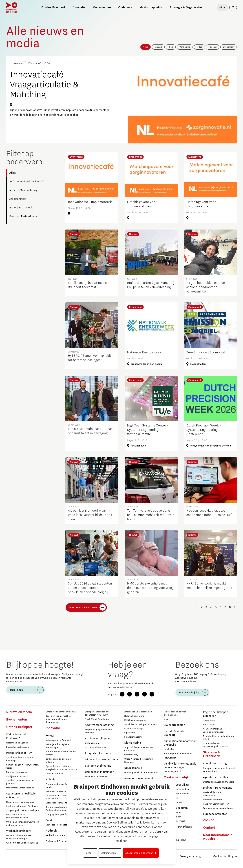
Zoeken (209, 820)
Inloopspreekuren (172, 817)
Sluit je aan (169, 836)
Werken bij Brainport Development (213, 794)
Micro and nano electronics (102, 760)
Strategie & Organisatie (212, 754)
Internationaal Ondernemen (138, 712)
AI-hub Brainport (93, 743)
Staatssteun (209, 725)
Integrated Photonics (98, 753)
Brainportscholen (174, 725)
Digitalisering (133, 743)
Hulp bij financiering (134, 716)
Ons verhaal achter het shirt (20, 788)
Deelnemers (170, 832)
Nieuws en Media (19, 712)
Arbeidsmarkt (17, 199)
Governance (209, 721)
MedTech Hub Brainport (57, 835)
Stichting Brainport (212, 800)
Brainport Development (217, 788)
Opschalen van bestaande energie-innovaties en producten (62, 768)
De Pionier (169, 750)
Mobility (51, 779)
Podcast (213, 47)
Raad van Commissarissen (216, 804)
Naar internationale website (218, 837)
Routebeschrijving (189, 693)
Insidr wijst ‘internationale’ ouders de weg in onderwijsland (180, 768)
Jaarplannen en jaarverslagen (218, 808)
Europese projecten (215, 814)
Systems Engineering (98, 766)
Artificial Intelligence (98, 739)
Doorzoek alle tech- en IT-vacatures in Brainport (19, 837)
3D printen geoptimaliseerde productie (99, 731)
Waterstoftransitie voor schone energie (61, 753)
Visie (166, 719)
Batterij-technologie (21, 208)
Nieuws (158, 47)
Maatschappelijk (176, 777)
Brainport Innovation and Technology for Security (97, 713)
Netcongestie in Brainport (58, 740)
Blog (171, 47)
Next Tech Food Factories (58, 825)
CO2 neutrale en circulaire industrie (59, 761)
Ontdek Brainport (19, 727)
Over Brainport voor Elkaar (177, 790)
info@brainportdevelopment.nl (136, 684)
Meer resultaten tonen (83, 607)
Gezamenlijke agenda (17, 743)
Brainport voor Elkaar (176, 785)
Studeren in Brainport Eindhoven (22, 806)
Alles (146, 47)
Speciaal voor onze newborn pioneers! (20, 782)
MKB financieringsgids (135, 720)
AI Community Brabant (96, 748)
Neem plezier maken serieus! (21, 802)
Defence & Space (56, 841)
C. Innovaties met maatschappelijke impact (216, 745)
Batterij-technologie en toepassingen (57, 746)
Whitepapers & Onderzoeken (178, 754)
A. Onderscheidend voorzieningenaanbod (214, 730)
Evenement (229, 47)
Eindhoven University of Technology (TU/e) (96, 778)
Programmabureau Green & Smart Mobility (62, 786)
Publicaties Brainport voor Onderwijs (180, 743)
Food (49, 820)
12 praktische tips (172, 813)
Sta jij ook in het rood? (17, 776)
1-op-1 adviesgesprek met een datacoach (139, 749)
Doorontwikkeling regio (18, 747)
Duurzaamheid (133, 768)
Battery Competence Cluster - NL (62, 791)
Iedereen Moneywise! (17, 772)
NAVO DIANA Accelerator (97, 719)
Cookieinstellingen (225, 856)
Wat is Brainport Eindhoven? (16, 736)
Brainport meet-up (133, 729)
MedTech (51, 831)
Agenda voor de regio (216, 764)
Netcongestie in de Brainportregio (141, 773)
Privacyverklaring (190, 856)
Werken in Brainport (18, 831)
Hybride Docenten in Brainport (176, 733)
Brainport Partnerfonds (23, 216)
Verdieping (185, 47)
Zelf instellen (109, 853)
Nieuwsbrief (170, 758)
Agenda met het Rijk (215, 777)
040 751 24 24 (125, 687)
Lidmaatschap (171, 798)
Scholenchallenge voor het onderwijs (20, 759)
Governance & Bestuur (175, 840)
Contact (209, 828)
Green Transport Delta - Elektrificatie (57, 797)
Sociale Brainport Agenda (176, 794)
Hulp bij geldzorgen (176, 808)
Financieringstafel (133, 737)
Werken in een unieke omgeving (22, 843)
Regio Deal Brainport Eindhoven (216, 714)
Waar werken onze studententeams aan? (17, 816)
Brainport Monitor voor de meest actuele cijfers (219, 770)
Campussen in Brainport (100, 772)
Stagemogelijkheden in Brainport (23, 810)
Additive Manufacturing (23, 190)
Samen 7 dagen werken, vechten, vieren (23, 766)
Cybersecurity (131, 755)
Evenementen (17, 720)
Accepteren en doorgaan (139, 853)
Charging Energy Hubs (56, 814)
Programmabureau (173, 802)
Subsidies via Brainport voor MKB (141, 724)
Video (199, 47)
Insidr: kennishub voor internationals (175, 713)
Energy (50, 736)
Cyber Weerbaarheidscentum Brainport (139, 761)
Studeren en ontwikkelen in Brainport (22, 796)
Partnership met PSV (19, 753)
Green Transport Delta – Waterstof (62, 803)
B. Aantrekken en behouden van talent (219, 738)
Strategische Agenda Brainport (218, 782)
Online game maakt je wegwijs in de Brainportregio (23, 823)
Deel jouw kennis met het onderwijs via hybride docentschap (58, 719)
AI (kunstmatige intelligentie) (27, 182)
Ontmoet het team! (55, 774)
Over (89, 853)
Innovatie (53, 728)
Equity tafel (130, 733)
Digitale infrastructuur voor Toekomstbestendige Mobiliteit (61, 809)
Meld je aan (16, 690)
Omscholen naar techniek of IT (61, 712)
